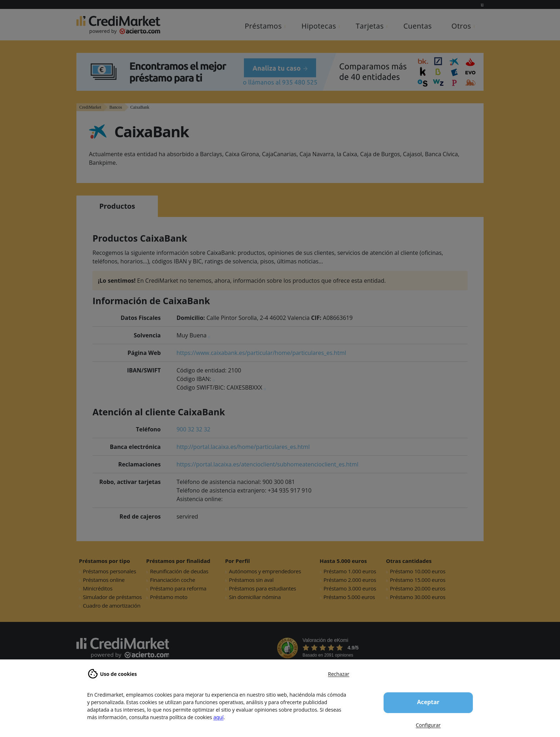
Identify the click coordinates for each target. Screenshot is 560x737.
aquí (218, 717)
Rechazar (339, 674)
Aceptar (428, 702)
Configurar (428, 725)
